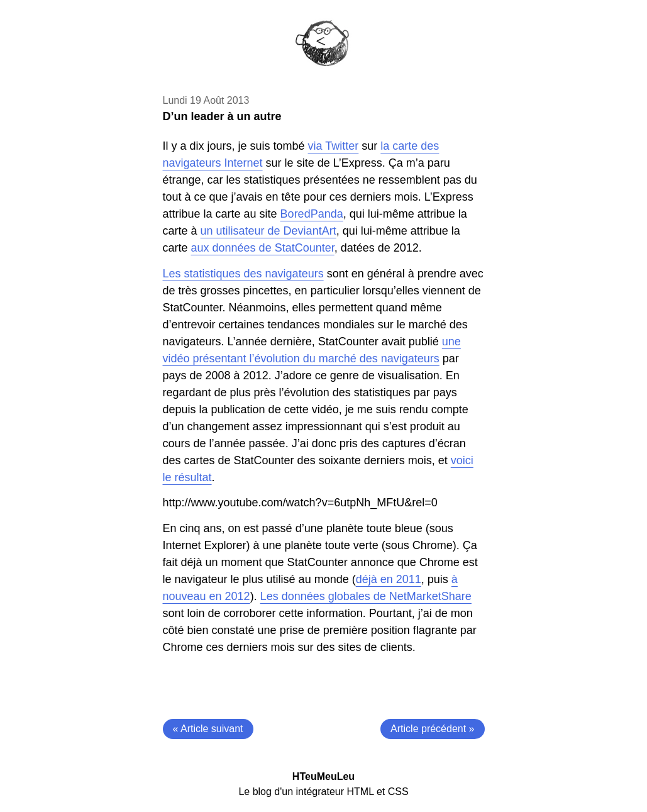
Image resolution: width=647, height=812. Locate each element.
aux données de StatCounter (263, 248)
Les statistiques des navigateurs (243, 274)
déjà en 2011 (389, 579)
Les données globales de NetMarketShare (366, 596)
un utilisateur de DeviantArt (268, 231)
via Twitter (334, 146)
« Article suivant (208, 729)
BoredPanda (312, 214)
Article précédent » (432, 729)
